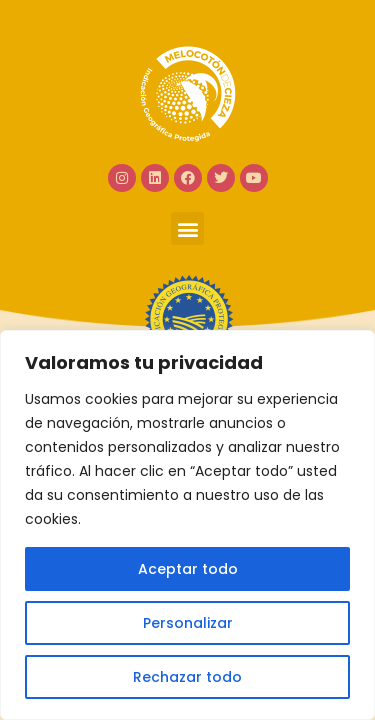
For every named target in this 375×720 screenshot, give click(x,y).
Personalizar (188, 623)
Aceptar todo (188, 569)
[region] (187, 525)
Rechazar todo (187, 677)
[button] (187, 228)
